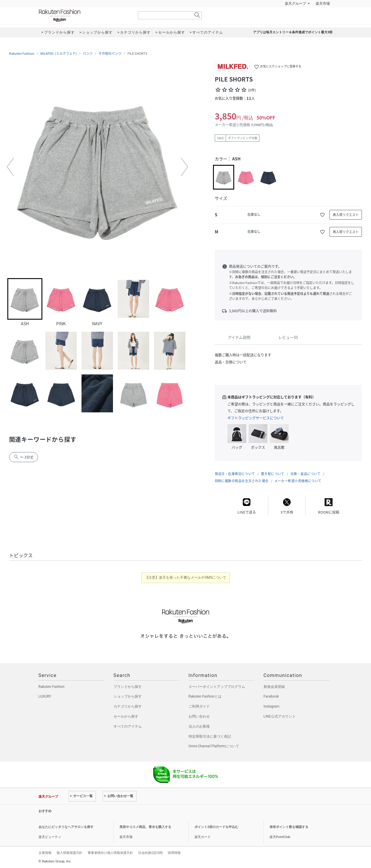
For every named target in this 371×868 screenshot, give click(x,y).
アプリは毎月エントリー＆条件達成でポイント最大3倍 (293, 32)
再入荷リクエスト (346, 215)
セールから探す (126, 716)
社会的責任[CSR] (150, 853)
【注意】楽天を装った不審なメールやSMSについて (185, 577)
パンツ (88, 54)
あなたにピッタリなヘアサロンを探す (66, 827)
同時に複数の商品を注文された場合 (242, 481)
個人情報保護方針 (69, 853)
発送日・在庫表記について (235, 474)
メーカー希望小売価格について (298, 481)
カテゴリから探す (128, 706)
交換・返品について (306, 474)
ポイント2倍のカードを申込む (216, 827)
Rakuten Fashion (84, 15)
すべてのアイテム (128, 726)
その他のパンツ (110, 54)
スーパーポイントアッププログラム (217, 687)
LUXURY (45, 696)
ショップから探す (128, 696)
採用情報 (174, 853)
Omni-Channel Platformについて (214, 746)
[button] (10, 167)
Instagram (272, 706)
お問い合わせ (199, 716)
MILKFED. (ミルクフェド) (59, 54)
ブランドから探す (128, 687)
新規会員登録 (274, 687)
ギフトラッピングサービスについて (256, 418)
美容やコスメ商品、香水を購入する (145, 827)
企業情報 (45, 853)
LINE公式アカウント (280, 716)
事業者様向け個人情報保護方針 (110, 853)
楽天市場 (323, 4)
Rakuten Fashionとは (205, 696)
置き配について (273, 474)
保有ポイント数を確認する (289, 827)
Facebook (271, 696)
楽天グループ (295, 4)
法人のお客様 (199, 726)
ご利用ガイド (199, 706)
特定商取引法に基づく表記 (210, 736)
